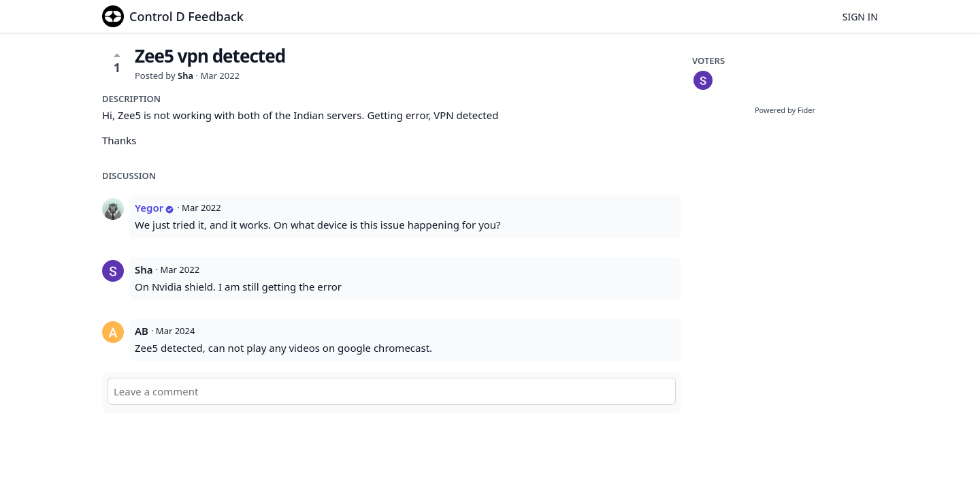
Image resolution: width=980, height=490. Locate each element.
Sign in (860, 17)
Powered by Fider (785, 110)
